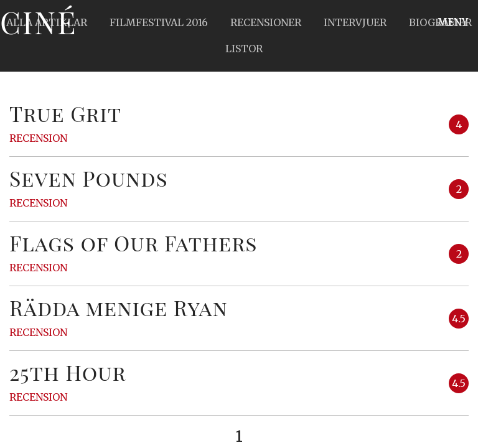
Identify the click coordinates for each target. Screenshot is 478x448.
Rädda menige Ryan (119, 307)
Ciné (39, 22)
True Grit (65, 113)
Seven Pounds (89, 178)
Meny (453, 22)
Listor (244, 49)
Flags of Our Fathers (134, 243)
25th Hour (68, 372)
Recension (38, 138)
